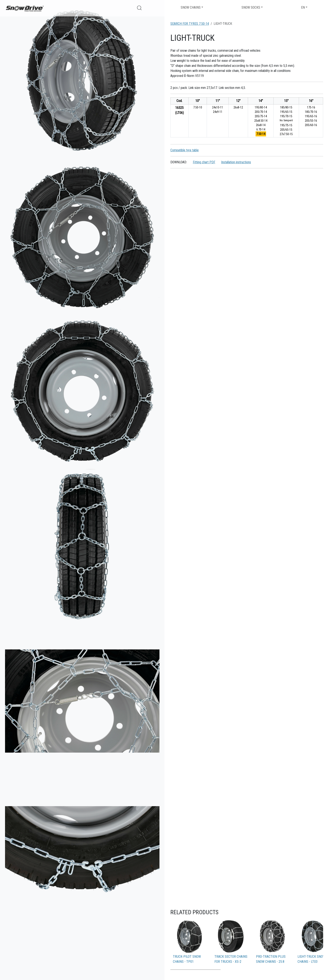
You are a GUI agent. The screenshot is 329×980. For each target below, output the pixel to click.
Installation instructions (236, 162)
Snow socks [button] (251, 7)
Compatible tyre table (185, 150)
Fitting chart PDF (204, 162)
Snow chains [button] (191, 7)
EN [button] (303, 7)
